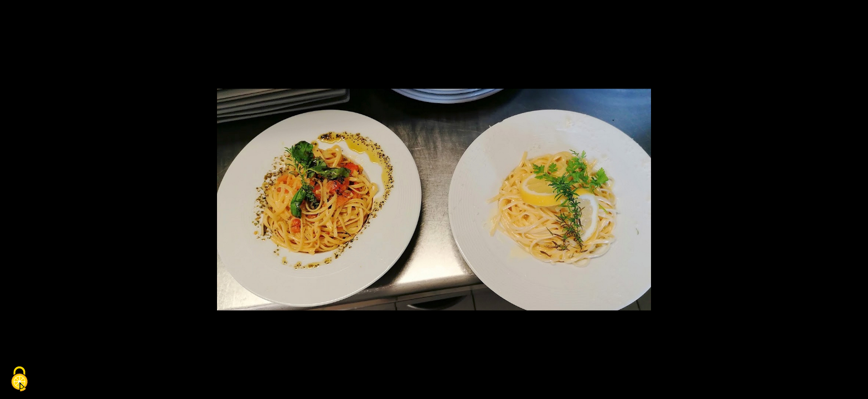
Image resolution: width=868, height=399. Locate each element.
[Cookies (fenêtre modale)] (19, 380)
